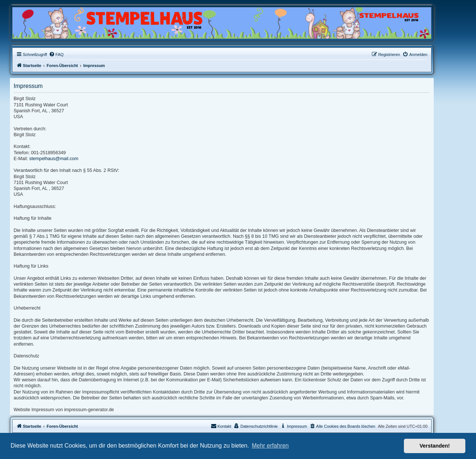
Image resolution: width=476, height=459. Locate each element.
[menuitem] (56, 54)
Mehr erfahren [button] (270, 446)
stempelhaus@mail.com (54, 159)
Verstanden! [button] (435, 446)
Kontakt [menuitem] (221, 426)
